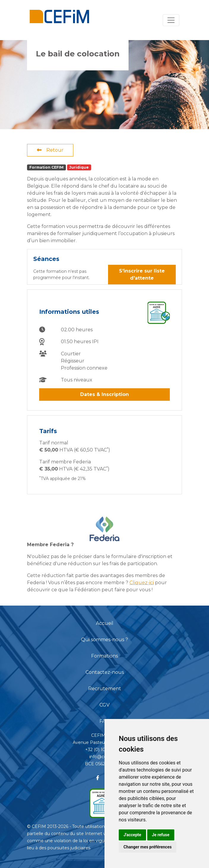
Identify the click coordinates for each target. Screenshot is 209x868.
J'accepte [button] (132, 835)
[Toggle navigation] (171, 20)
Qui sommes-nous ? (104, 640)
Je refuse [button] (161, 835)
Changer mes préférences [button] (148, 847)
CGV (104, 705)
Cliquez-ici (142, 583)
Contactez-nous (105, 672)
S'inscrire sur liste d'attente (142, 274)
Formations (104, 656)
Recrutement (105, 689)
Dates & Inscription (104, 394)
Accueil (105, 623)
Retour (50, 150)
